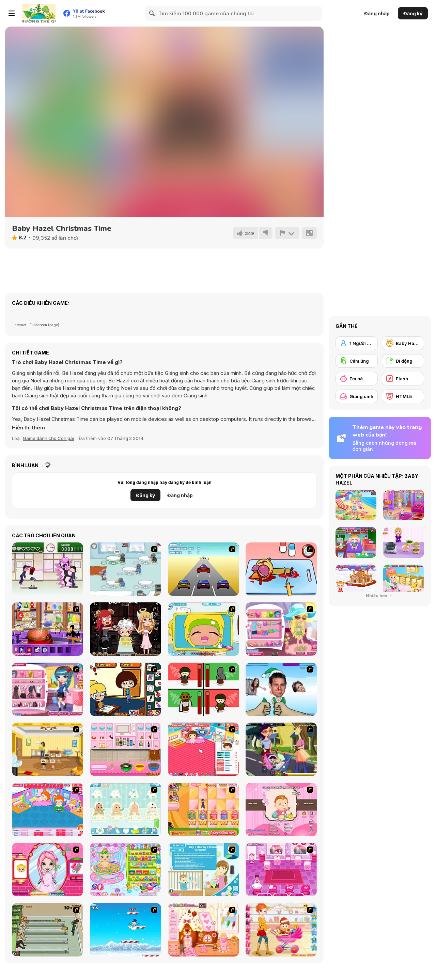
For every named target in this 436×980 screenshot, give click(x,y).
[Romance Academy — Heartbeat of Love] (48, 569)
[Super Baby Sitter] (48, 749)
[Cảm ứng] (357, 361)
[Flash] (403, 379)
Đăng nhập (377, 13)
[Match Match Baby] (281, 810)
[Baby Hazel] (403, 343)
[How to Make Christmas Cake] (126, 749)
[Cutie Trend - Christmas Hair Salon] (48, 870)
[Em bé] (357, 379)
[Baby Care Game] (281, 870)
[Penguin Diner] (126, 569)
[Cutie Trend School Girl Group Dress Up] (48, 689)
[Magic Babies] (204, 810)
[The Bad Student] (126, 689)
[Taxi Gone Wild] (204, 569)
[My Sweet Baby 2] (48, 810)
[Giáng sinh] (357, 396)
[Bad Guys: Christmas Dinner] (204, 689)
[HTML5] (403, 396)
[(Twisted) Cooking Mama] (281, 569)
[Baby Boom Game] (126, 810)
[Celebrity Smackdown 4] (281, 689)
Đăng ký (413, 13)
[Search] (152, 13)
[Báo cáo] (287, 233)
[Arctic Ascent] (126, 930)
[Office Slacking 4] (204, 629)
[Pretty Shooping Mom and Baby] (281, 930)
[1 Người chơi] (357, 343)
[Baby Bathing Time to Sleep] (126, 870)
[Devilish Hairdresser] (126, 629)
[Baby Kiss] (281, 749)
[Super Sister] (204, 870)
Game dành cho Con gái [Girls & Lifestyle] (48, 438)
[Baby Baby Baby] (48, 930)
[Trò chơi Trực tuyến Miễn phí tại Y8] (39, 13)
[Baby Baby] (204, 749)
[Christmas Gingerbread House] (204, 930)
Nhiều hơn (380, 596)
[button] (28, 428)
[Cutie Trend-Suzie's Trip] (281, 629)
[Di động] (403, 361)
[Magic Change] (48, 629)
